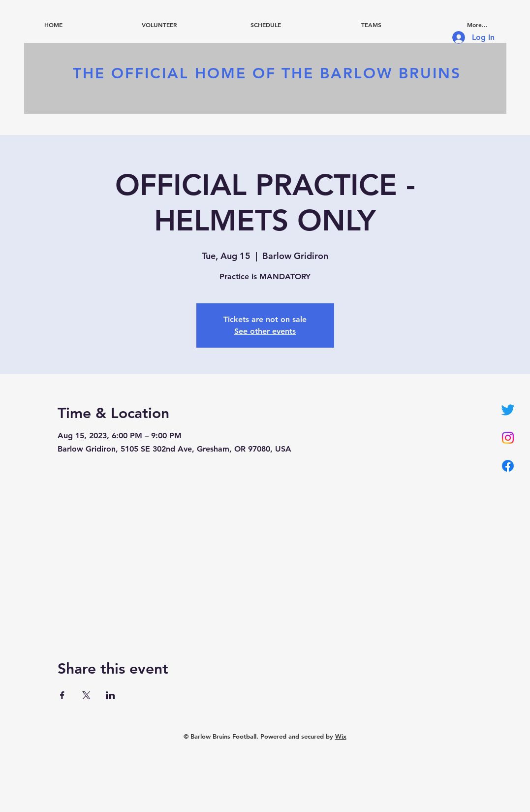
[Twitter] (508, 410)
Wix (341, 736)
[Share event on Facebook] (62, 695)
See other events (265, 331)
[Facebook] (508, 466)
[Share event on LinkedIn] (110, 695)
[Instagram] (508, 438)
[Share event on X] (86, 695)
